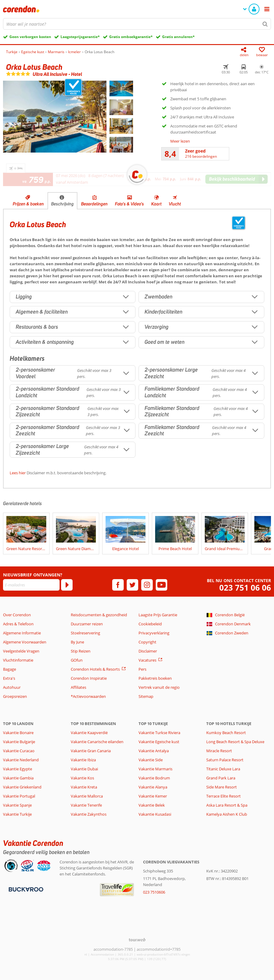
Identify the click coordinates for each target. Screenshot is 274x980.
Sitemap (146, 696)
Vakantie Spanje (17, 805)
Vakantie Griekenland (22, 787)
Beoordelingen (94, 204)
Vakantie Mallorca (87, 796)
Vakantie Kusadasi (155, 814)
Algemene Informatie (22, 633)
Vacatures (147, 660)
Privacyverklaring (154, 633)
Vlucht (175, 204)
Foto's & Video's (129, 204)
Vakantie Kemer (153, 796)
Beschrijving (62, 204)
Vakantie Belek (152, 805)
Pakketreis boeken (155, 678)
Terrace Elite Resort (223, 796)
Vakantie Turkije (17, 814)
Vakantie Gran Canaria (91, 751)
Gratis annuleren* (178, 37)
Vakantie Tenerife (86, 805)
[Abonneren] (67, 585)
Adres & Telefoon (18, 624)
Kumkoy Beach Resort (226, 733)
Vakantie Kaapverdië (89, 733)
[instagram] (147, 585)
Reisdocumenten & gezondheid (99, 615)
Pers (142, 669)
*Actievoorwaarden (88, 696)
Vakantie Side (151, 760)
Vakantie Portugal (19, 796)
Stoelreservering (85, 633)
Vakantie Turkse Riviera (159, 733)
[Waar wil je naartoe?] (137, 24)
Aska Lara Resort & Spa (227, 805)
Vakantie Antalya (154, 751)
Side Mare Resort (222, 787)
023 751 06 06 (245, 588)
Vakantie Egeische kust (159, 742)
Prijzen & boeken (28, 204)
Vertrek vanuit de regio (159, 687)
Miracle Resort (219, 751)
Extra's (9, 678)
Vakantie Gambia (18, 778)
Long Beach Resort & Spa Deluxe (235, 742)
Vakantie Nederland (21, 760)
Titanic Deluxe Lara (223, 769)
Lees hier (18, 473)
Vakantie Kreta (84, 787)
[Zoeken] (265, 24)
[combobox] (137, 24)
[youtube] (161, 585)
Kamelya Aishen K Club (227, 814)
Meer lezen (180, 141)
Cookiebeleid (150, 624)
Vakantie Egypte (18, 769)
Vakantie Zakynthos (89, 814)
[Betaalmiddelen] (25, 889)
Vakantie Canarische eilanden (97, 742)
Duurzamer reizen (87, 624)
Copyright (147, 642)
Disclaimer (148, 651)
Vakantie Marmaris (155, 769)
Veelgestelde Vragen (21, 651)
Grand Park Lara (221, 778)
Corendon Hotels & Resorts (95, 669)
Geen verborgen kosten (30, 37)
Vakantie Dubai (84, 769)
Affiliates (78, 687)
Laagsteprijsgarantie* (80, 37)
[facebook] (118, 585)
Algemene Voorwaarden (25, 642)
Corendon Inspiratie (89, 678)
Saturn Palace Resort (225, 760)
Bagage (10, 669)
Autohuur (12, 687)
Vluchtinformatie (18, 660)
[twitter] (132, 585)
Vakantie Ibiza (83, 760)
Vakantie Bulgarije (19, 742)
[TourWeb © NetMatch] (137, 940)
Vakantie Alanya (153, 787)
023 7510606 (154, 892)
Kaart (156, 204)
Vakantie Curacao (19, 751)
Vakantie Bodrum (154, 778)
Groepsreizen (15, 696)
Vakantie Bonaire (18, 733)
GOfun (77, 660)
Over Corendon (17, 615)
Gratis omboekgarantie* (131, 37)
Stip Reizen (81, 651)
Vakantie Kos (82, 778)
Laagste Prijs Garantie (158, 615)
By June (77, 642)
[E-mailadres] (31, 585)
